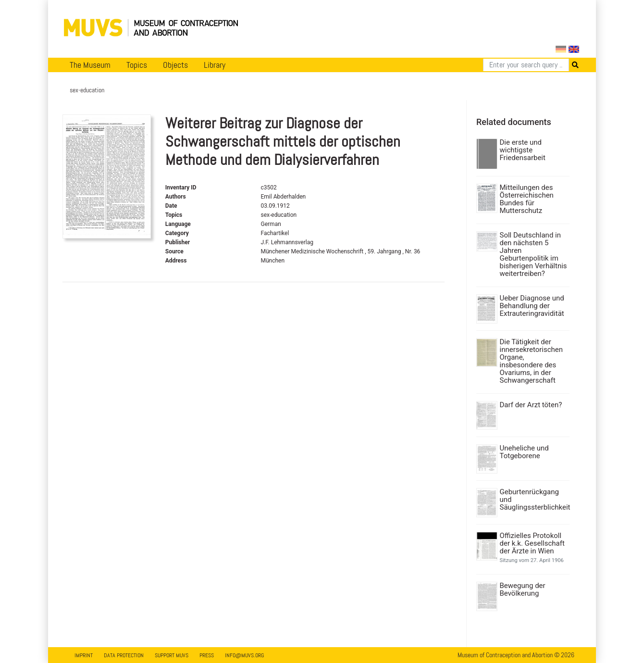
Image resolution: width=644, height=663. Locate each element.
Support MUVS (172, 655)
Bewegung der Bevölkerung (523, 589)
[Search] (526, 65)
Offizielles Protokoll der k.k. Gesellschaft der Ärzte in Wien (532, 543)
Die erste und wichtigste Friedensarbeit (523, 150)
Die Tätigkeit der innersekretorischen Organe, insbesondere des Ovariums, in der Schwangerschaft (532, 361)
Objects (175, 65)
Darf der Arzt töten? (531, 405)
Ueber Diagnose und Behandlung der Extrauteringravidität (532, 306)
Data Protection (124, 655)
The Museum (90, 65)
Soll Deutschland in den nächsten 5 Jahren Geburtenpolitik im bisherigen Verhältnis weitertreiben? (533, 254)
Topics (137, 65)
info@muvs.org (244, 655)
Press (207, 655)
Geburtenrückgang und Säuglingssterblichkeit (534, 500)
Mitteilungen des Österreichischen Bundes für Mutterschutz (527, 199)
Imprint (84, 655)
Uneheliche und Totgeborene (524, 452)
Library (215, 65)
